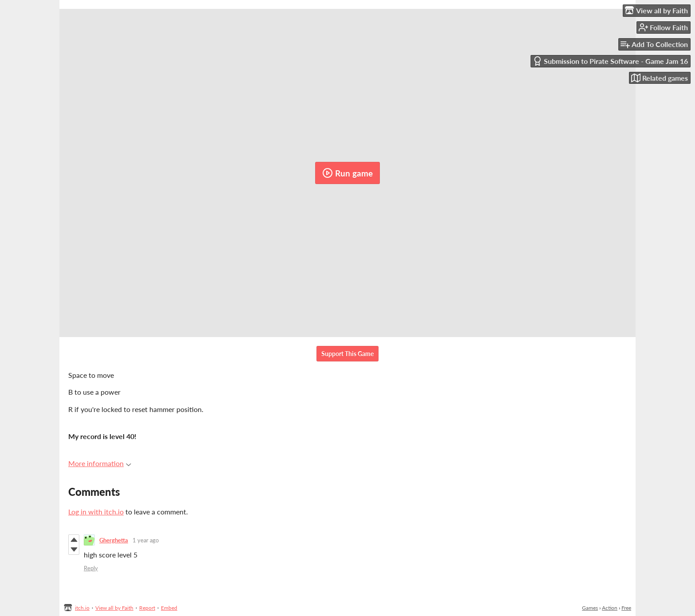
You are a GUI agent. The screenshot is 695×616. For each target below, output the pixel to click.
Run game (347, 173)
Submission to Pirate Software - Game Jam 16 (610, 61)
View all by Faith (114, 608)
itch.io (82, 608)
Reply (91, 568)
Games (590, 608)
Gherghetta (114, 540)
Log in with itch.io (96, 512)
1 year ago (146, 540)
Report (147, 608)
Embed (169, 608)
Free (626, 608)
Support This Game (347, 354)
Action (610, 608)
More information (100, 463)
